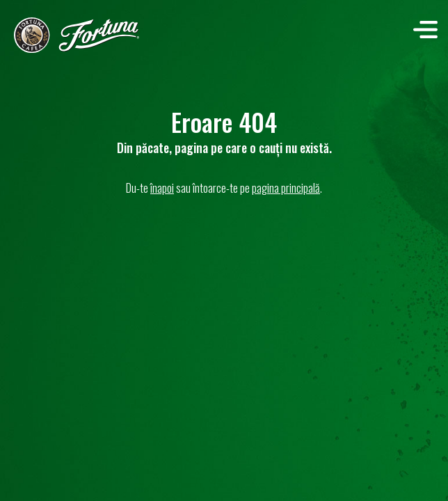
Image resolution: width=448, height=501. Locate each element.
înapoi (162, 188)
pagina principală (286, 188)
